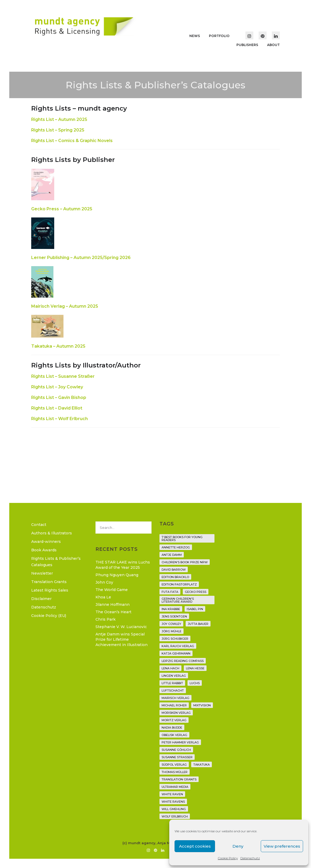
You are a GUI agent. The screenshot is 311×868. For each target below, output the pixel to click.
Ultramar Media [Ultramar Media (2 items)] (175, 787)
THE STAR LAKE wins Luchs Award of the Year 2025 (123, 565)
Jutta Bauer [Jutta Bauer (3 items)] (198, 624)
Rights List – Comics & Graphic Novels (72, 141)
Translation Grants (49, 582)
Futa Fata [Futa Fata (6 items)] (170, 592)
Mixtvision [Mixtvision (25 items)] (202, 705)
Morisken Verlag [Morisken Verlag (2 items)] (176, 713)
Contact (39, 525)
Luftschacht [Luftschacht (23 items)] (173, 690)
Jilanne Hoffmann (113, 605)
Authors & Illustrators (52, 533)
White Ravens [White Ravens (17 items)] (173, 802)
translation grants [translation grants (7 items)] (179, 779)
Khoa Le (103, 597)
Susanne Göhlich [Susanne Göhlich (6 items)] (176, 750)
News (195, 36)
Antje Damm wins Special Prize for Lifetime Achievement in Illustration (122, 639)
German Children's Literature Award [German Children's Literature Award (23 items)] (178, 600)
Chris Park (106, 619)
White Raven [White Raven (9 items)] (172, 794)
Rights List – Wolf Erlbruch (60, 419)
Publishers (247, 45)
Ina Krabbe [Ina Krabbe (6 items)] (171, 609)
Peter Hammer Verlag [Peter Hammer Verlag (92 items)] (180, 742)
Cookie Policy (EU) (49, 616)
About (273, 45)
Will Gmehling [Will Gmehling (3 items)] (174, 809)
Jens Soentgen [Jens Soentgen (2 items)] (174, 616)
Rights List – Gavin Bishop (59, 397)
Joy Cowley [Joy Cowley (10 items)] (171, 624)
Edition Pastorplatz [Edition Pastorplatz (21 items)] (179, 584)
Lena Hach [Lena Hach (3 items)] (170, 668)
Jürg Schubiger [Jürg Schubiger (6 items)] (175, 639)
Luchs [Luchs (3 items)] (195, 683)
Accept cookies (195, 846)
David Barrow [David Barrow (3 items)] (174, 570)
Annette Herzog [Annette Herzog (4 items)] (176, 547)
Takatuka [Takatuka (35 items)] (202, 765)
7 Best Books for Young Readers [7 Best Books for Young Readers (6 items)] (182, 538)
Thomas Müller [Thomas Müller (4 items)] (175, 772)
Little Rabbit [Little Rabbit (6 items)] (172, 683)
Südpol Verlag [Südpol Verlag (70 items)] (174, 765)
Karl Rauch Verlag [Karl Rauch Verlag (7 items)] (178, 646)
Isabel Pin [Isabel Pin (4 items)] (195, 609)
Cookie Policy (228, 858)
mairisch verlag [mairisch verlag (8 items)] (175, 698)
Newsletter (42, 573)
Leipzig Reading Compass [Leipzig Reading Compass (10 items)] (183, 661)
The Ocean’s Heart (113, 612)
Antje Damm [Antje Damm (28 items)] (172, 555)
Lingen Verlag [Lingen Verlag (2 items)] (174, 676)
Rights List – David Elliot (57, 408)
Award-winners (46, 542)
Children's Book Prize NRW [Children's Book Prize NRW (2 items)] (185, 562)
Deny (238, 846)
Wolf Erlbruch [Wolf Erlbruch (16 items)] (175, 816)
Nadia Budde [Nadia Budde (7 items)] (172, 728)
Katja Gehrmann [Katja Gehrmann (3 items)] (176, 653)
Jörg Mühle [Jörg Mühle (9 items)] (171, 631)
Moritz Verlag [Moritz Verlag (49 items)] (174, 720)
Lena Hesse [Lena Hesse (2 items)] (195, 668)
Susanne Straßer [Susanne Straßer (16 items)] (177, 757)
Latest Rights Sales (50, 590)
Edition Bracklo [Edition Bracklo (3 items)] (175, 577)
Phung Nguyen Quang (117, 575)
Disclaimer (41, 599)
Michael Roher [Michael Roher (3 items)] (174, 705)
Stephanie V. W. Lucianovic (121, 627)
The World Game (112, 590)
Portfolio (219, 36)
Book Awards (44, 550)
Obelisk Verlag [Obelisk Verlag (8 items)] (174, 735)
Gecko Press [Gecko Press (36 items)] (196, 592)
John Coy (104, 582)
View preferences (282, 846)
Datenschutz (250, 858)
